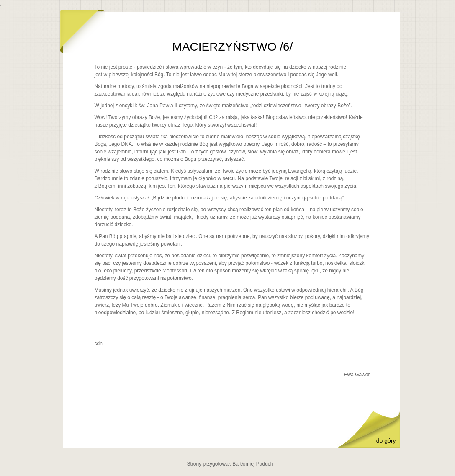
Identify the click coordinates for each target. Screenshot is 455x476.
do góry (386, 441)
